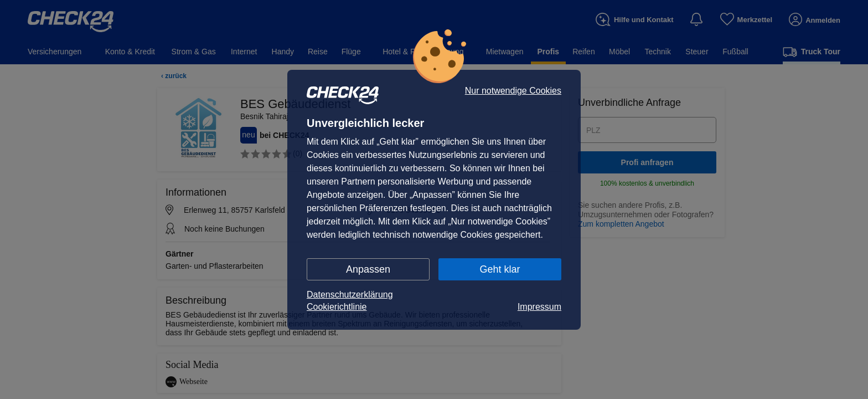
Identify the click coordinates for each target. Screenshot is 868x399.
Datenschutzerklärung (350, 295)
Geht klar (500, 269)
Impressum (539, 307)
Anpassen (368, 269)
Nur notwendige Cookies (513, 91)
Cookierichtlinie (337, 307)
